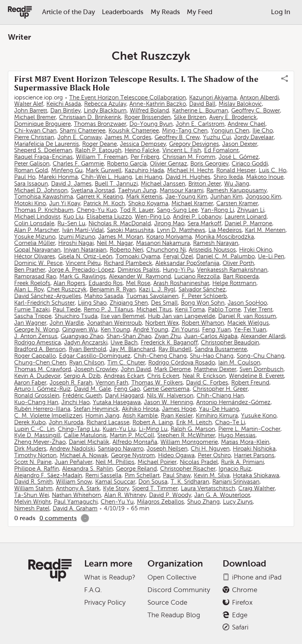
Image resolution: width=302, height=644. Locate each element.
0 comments (58, 518)
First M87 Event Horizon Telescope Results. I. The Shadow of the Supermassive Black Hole (136, 83)
